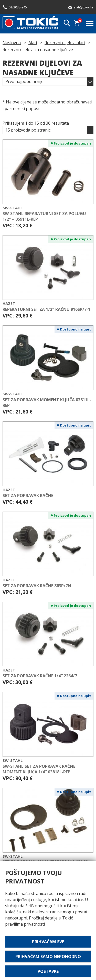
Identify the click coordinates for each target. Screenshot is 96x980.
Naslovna (12, 43)
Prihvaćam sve (48, 942)
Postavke (48, 971)
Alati (33, 43)
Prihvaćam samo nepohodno (48, 957)
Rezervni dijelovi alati (65, 43)
